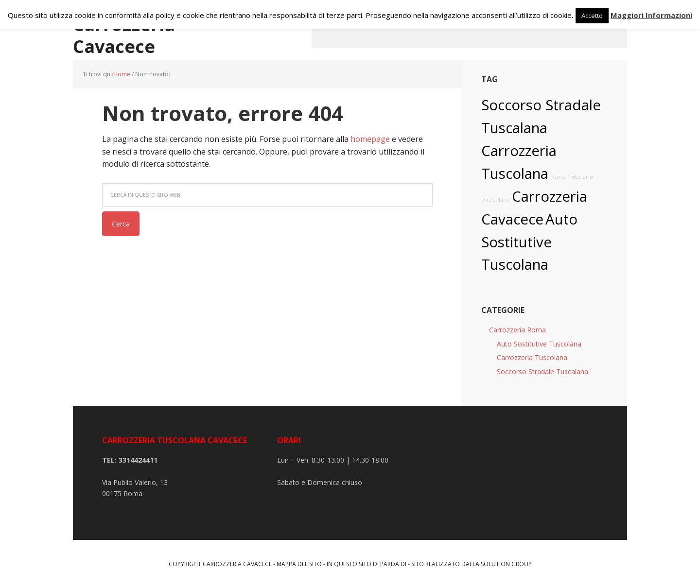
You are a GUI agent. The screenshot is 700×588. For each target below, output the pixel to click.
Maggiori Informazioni (651, 15)
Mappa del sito (299, 564)
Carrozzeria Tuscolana (532, 357)
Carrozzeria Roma (517, 330)
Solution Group (506, 564)
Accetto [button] (592, 16)
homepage (370, 139)
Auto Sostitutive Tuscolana (529, 242)
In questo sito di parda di (367, 564)
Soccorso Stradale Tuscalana (542, 372)
